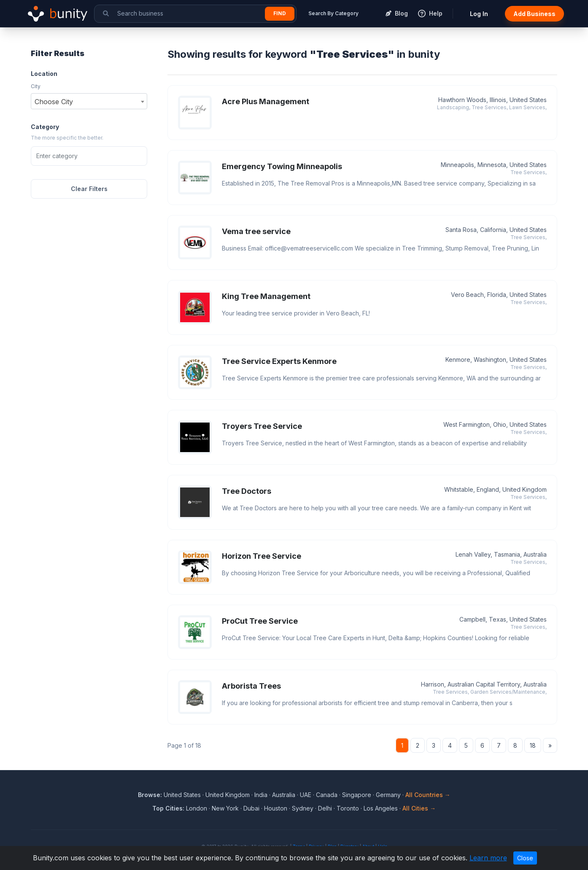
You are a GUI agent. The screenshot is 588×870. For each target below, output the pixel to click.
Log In (479, 14)
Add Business (534, 14)
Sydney (303, 808)
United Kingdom (228, 795)
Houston (276, 808)
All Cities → (419, 808)
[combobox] (89, 101)
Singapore (357, 795)
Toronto (348, 808)
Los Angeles (381, 808)
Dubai (251, 808)
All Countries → (428, 795)
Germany (388, 795)
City (36, 86)
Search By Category (333, 13)
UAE (306, 795)
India (261, 795)
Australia (284, 795)
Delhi (325, 808)
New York (225, 808)
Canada (327, 795)
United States (182, 795)
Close (525, 858)
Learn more (488, 858)
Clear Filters (89, 189)
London (197, 808)
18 (533, 745)
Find (280, 13)
